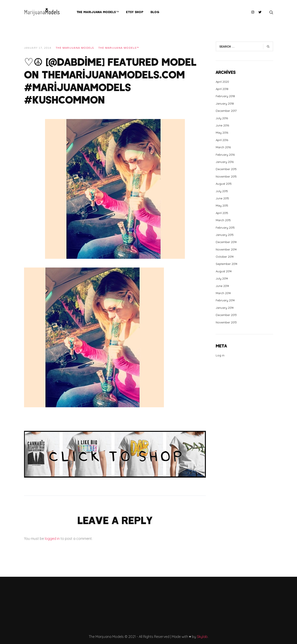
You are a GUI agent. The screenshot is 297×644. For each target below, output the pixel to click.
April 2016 (222, 140)
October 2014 (225, 257)
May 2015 (222, 205)
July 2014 (222, 278)
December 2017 (226, 111)
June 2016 (222, 125)
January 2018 (225, 104)
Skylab (202, 637)
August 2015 (224, 184)
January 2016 (225, 162)
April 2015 (222, 213)
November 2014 (226, 249)
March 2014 (223, 293)
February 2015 (225, 228)
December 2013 (226, 315)
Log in (220, 355)
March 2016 (223, 147)
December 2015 (226, 169)
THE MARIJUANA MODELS (75, 48)
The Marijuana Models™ (119, 48)
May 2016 (222, 133)
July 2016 (222, 118)
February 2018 (225, 96)
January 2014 (225, 308)
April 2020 (222, 82)
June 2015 (222, 198)
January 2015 (225, 235)
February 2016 (225, 155)
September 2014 (227, 264)
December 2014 (226, 242)
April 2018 (222, 89)
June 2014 (222, 286)
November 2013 (226, 322)
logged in (52, 539)
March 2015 (223, 220)
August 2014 (224, 271)
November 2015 (226, 176)
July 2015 (222, 191)
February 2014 (225, 300)
